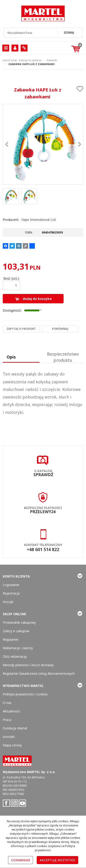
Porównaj (60, 329)
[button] (21, 357)
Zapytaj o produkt (21, 329)
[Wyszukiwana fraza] (31, 33)
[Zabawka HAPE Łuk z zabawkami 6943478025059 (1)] (43, 144)
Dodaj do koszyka (33, 299)
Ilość (11, 278)
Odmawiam (21, 860)
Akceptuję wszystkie (57, 860)
